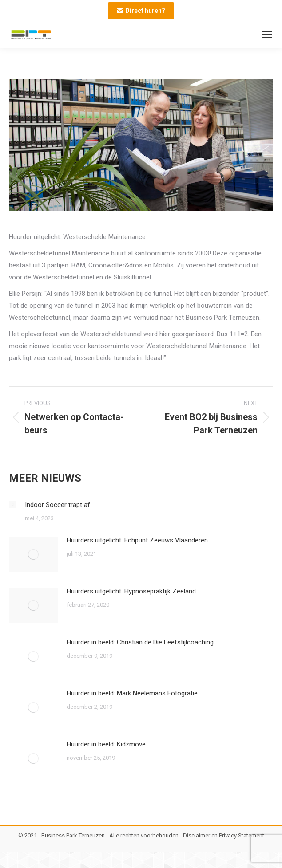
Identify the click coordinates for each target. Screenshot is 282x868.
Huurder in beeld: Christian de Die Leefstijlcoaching (140, 642)
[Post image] (12, 505)
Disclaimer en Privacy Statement (224, 835)
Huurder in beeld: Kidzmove (106, 744)
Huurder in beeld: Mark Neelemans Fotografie (132, 693)
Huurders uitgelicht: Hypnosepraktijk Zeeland (131, 591)
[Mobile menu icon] (267, 35)
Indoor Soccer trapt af (58, 505)
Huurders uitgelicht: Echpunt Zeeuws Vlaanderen (137, 540)
